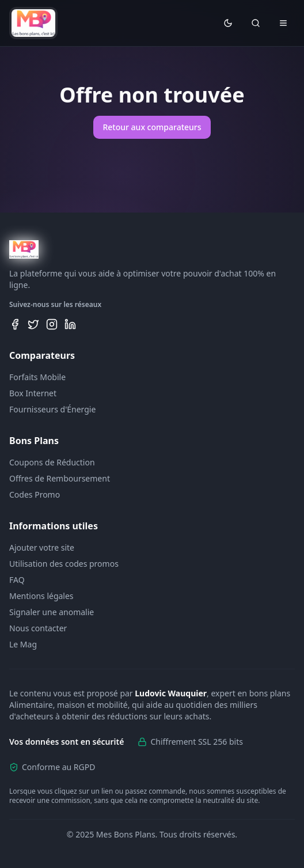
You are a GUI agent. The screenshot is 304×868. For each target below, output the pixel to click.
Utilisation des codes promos (64, 564)
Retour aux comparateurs (152, 127)
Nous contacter (38, 628)
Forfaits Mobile (37, 377)
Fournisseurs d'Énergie (52, 409)
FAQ (17, 580)
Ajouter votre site (42, 547)
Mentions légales (41, 596)
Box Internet (33, 393)
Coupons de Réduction (52, 462)
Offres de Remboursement (60, 478)
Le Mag (23, 644)
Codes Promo (35, 494)
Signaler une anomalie (52, 612)
